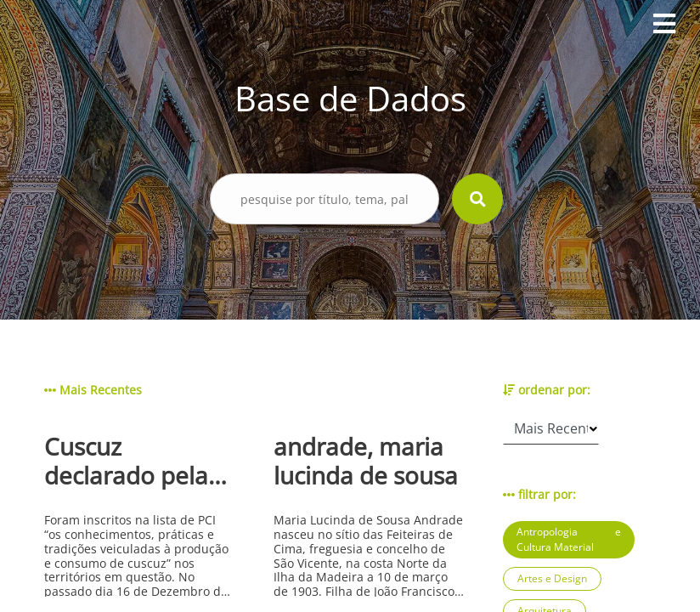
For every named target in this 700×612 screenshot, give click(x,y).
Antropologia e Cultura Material (569, 539)
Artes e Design (552, 578)
